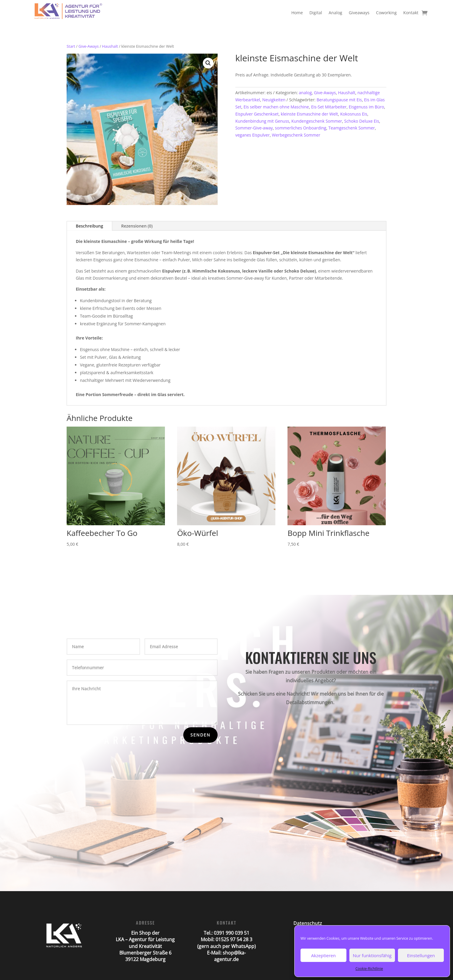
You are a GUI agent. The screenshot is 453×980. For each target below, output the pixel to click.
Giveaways (359, 13)
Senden (200, 735)
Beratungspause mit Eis (339, 100)
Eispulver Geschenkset (257, 114)
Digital (316, 13)
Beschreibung (89, 226)
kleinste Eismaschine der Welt (309, 114)
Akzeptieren (323, 955)
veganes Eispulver (253, 135)
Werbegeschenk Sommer (296, 135)
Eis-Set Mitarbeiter (329, 107)
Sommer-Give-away (254, 128)
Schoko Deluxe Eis (362, 121)
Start (71, 46)
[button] (208, 63)
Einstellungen (421, 955)
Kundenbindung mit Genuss (262, 121)
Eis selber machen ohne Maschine (276, 107)
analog (305, 93)
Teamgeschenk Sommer (352, 128)
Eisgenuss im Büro (367, 107)
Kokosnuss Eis (354, 114)
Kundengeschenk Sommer (317, 121)
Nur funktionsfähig (372, 955)
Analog (335, 13)
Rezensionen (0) (137, 226)
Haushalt (110, 46)
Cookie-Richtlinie (369, 969)
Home (297, 13)
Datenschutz (308, 923)
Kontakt (411, 13)
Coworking (386, 13)
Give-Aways (89, 46)
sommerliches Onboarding (301, 128)
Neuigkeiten (274, 100)
